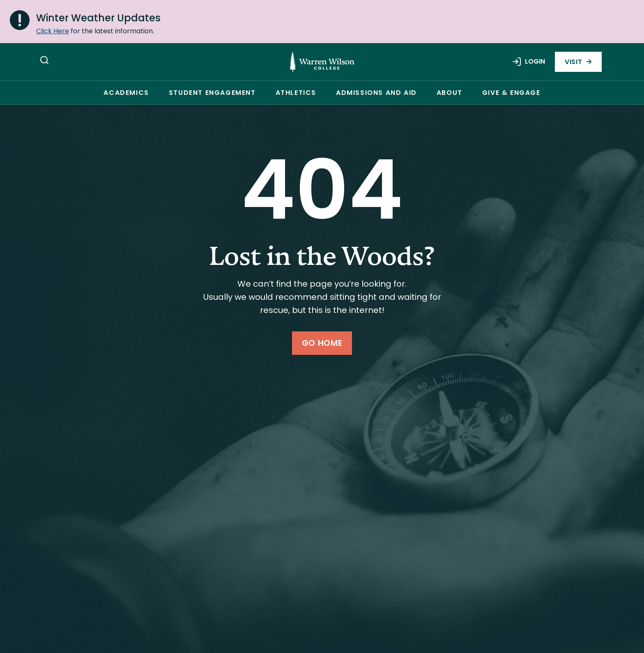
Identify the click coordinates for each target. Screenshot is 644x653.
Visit (578, 62)
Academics (126, 93)
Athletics (296, 93)
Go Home (322, 343)
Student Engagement (212, 93)
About (450, 93)
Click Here (53, 31)
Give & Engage (511, 93)
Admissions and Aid (376, 93)
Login (528, 62)
